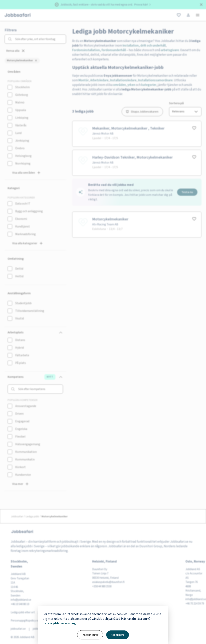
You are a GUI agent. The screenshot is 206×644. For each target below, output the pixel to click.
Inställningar (90, 635)
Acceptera (118, 635)
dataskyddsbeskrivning (59, 623)
